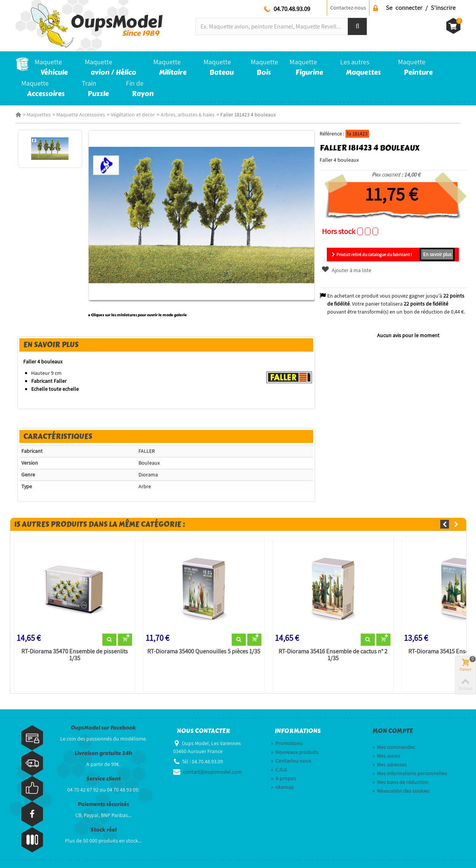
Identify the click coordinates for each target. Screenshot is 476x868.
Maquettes (39, 115)
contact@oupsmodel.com (213, 772)
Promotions (287, 743)
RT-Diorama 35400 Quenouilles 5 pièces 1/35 (204, 651)
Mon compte (393, 731)
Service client (103, 779)
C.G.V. (279, 769)
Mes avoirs (386, 756)
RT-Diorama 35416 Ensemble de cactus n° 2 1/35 (333, 655)
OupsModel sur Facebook (103, 728)
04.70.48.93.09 (292, 9)
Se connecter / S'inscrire (421, 8)
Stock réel (103, 830)
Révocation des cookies (401, 791)
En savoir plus (437, 254)
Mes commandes (394, 747)
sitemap (282, 787)
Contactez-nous (348, 8)
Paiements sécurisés (103, 804)
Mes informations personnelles (410, 773)
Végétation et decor (133, 115)
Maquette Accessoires (81, 115)
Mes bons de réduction (400, 782)
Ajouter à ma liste (346, 270)
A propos (283, 778)
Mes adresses (390, 764)
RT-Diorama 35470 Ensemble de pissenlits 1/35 (75, 655)
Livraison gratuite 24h (103, 753)
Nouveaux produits (295, 752)
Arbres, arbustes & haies (188, 115)
